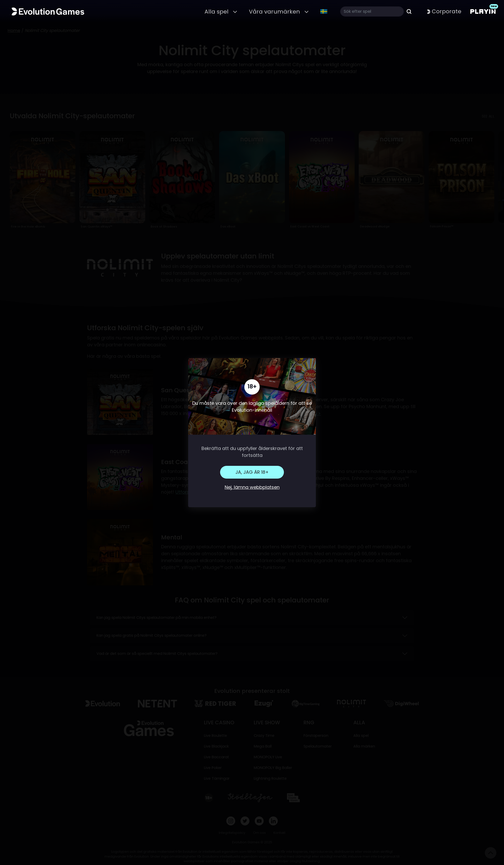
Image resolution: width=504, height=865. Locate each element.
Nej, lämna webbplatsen (252, 487)
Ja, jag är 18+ (252, 472)
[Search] (372, 11)
